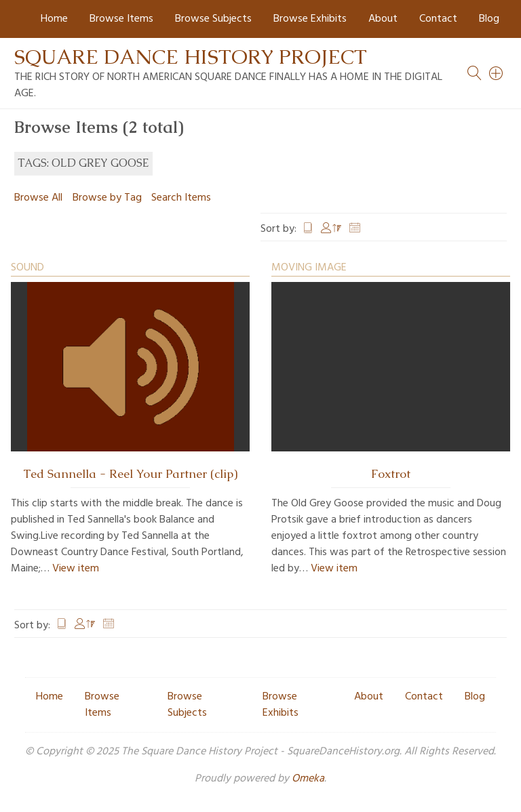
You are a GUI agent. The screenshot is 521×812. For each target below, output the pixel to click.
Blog (489, 19)
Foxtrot (391, 474)
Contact (438, 19)
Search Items (181, 198)
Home (54, 19)
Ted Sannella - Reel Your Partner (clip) (130, 474)
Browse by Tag (107, 198)
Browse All (38, 198)
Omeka (308, 779)
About (383, 19)
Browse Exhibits (310, 19)
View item (76, 569)
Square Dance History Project (191, 57)
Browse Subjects (213, 19)
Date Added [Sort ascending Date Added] (355, 229)
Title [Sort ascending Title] (308, 229)
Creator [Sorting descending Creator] (332, 229)
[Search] (497, 73)
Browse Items (121, 19)
